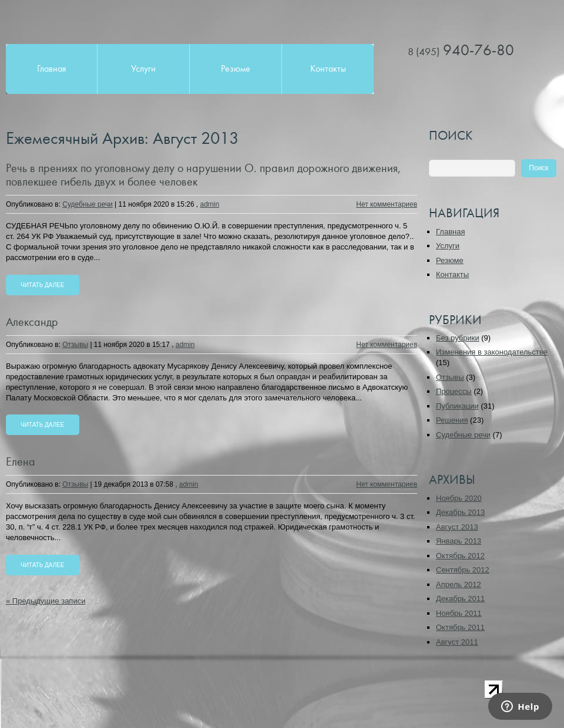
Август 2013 (457, 527)
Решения (452, 420)
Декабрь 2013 (460, 512)
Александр (32, 322)
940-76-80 (461, 50)
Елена (21, 462)
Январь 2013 (459, 541)
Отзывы (75, 345)
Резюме (236, 69)
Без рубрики (458, 338)
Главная (52, 69)
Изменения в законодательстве (492, 352)
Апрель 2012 (459, 584)
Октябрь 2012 (460, 556)
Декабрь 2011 (460, 599)
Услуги (143, 69)
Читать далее (43, 285)
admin (210, 204)
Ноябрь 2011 (459, 613)
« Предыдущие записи (46, 601)
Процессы (454, 391)
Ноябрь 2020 (459, 498)
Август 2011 (457, 642)
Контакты (328, 69)
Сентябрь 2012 (463, 570)
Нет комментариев (387, 204)
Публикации (457, 406)
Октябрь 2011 (460, 627)
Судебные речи (88, 204)
